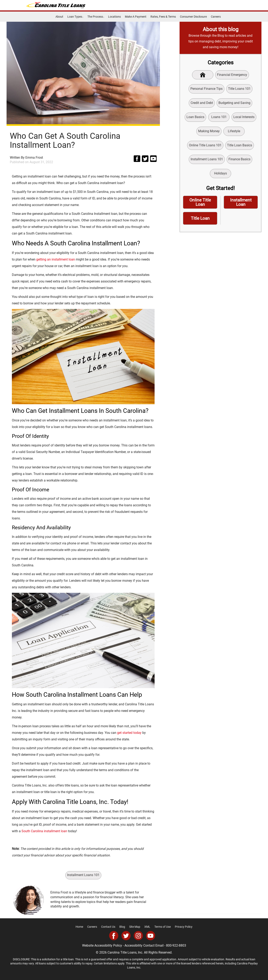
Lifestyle (234, 131)
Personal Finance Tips (206, 89)
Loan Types (75, 17)
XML (147, 927)
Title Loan (200, 218)
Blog (122, 927)
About (59, 17)
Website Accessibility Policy (102, 945)
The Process (96, 17)
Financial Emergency (232, 75)
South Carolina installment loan (44, 831)
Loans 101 (219, 117)
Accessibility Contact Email (144, 945)
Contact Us (108, 927)
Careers (216, 17)
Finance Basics (239, 159)
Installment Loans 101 (83, 875)
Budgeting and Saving (234, 103)
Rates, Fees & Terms (163, 17)
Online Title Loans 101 (205, 145)
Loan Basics (195, 117)
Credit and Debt (202, 103)
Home (79, 927)
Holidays (221, 173)
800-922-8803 (176, 945)
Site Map (135, 927)
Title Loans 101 (239, 89)
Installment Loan (241, 202)
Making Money (209, 131)
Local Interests (244, 117)
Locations (114, 17)
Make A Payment (136, 17)
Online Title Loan (200, 202)
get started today (129, 733)
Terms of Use (163, 927)
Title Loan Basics (240, 145)
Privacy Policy (184, 927)
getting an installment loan (56, 259)
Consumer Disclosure (193, 17)
